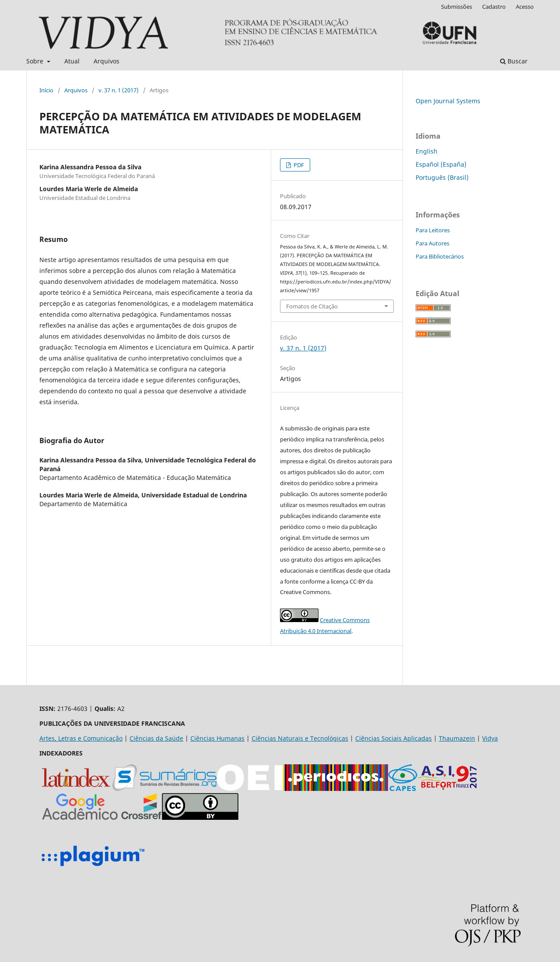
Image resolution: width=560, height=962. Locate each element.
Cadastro (494, 7)
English (427, 151)
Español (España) (441, 164)
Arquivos (107, 61)
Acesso (525, 7)
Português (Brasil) (442, 177)
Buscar (514, 61)
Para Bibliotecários (440, 256)
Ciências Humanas (217, 738)
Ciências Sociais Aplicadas (394, 738)
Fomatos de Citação (312, 306)
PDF (298, 165)
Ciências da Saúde (156, 738)
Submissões (457, 7)
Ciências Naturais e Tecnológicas (300, 738)
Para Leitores (433, 230)
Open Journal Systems (448, 101)
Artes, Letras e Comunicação (81, 738)
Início (46, 90)
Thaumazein (457, 738)
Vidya (490, 738)
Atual (72, 61)
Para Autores (432, 243)
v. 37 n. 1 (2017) (119, 90)
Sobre (36, 61)
